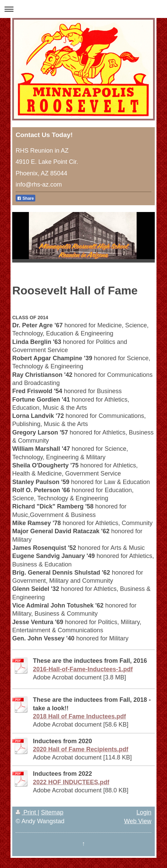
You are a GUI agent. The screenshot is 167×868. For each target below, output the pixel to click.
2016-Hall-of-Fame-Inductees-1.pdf (83, 669)
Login (144, 812)
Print (27, 812)
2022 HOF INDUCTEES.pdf (71, 782)
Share (25, 198)
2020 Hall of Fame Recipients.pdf (81, 749)
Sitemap (52, 812)
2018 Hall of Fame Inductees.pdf (79, 716)
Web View (138, 821)
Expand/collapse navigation (83, 9)
